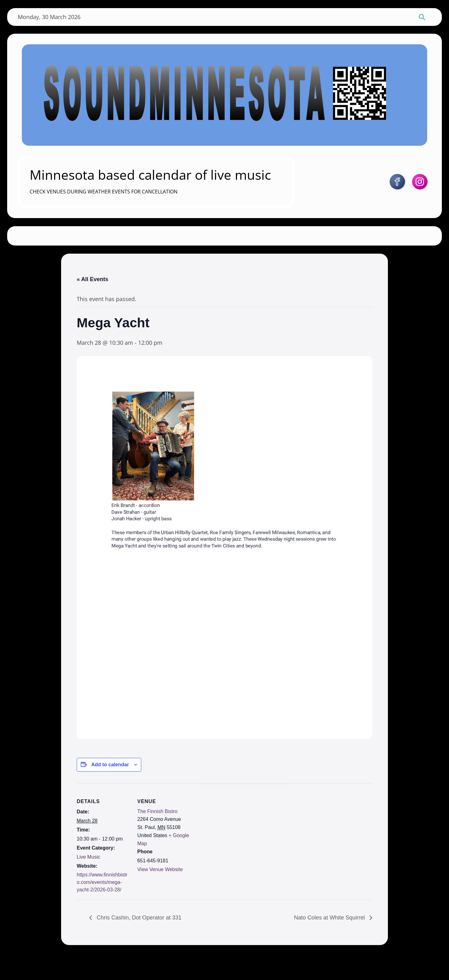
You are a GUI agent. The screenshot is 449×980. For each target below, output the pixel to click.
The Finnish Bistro (157, 835)
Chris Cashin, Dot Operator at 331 (138, 943)
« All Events (92, 296)
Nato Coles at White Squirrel (330, 943)
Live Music (89, 880)
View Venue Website (159, 893)
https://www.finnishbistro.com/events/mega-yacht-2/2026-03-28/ (102, 906)
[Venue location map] (229, 848)
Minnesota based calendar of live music (154, 181)
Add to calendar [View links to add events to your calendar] (110, 788)
